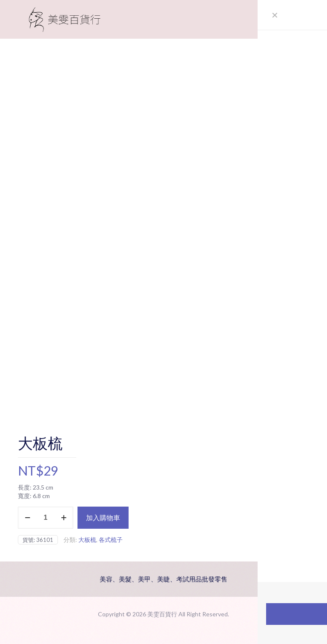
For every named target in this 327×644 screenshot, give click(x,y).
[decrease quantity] (27, 518)
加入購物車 (103, 517)
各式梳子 (111, 540)
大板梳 (87, 540)
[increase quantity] (64, 518)
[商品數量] (46, 518)
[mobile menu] (295, 19)
